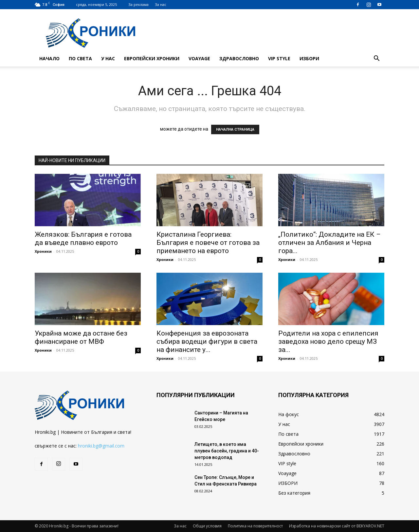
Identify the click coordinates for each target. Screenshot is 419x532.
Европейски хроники (152, 58)
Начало (49, 58)
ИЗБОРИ (309, 58)
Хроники (43, 251)
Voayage (199, 58)
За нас (161, 4)
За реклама (138, 4)
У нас (108, 58)
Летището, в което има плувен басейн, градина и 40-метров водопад (227, 451)
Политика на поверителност (255, 526)
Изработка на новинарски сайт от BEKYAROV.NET (337, 526)
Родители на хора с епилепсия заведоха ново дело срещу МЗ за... (328, 341)
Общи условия (207, 526)
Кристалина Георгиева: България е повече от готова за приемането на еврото (208, 243)
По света (80, 58)
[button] (376, 59)
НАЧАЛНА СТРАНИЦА (235, 129)
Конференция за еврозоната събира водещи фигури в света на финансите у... (207, 341)
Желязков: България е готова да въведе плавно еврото (83, 238)
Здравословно (239, 58)
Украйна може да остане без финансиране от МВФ (81, 337)
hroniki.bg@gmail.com (101, 446)
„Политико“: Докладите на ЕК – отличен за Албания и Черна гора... (329, 243)
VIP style (279, 58)
